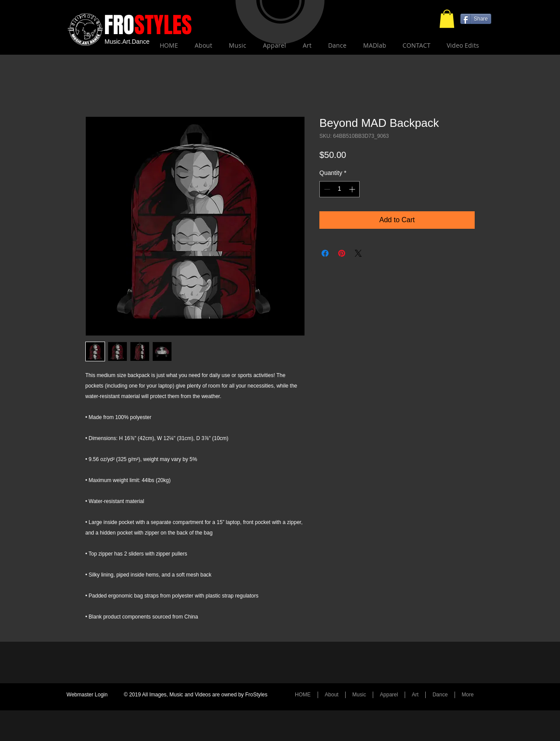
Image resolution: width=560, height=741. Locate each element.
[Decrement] (326, 189)
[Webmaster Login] (87, 695)
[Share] (476, 19)
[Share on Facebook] (325, 253)
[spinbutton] (339, 189)
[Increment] (353, 189)
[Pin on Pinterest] (342, 253)
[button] (447, 19)
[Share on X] (358, 253)
